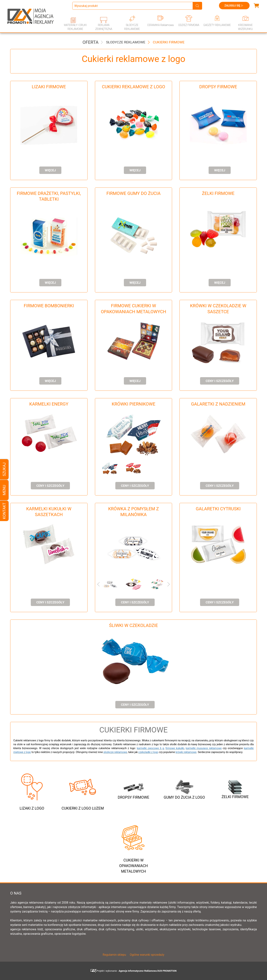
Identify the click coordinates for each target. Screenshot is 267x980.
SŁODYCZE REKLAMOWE (132, 27)
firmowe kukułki (175, 748)
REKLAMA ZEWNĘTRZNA (104, 27)
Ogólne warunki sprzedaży (147, 955)
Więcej (50, 170)
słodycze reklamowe (115, 752)
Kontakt (4, 511)
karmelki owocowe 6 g (150, 748)
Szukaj (4, 469)
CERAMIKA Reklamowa (160, 25)
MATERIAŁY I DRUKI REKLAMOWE (75, 27)
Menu (4, 490)
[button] (106, 468)
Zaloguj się (234, 6)
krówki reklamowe (186, 752)
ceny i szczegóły (220, 381)
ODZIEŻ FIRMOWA (189, 25)
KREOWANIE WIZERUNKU (245, 27)
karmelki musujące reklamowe (204, 748)
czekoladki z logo (148, 752)
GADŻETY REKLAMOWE (217, 25)
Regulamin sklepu (114, 955)
